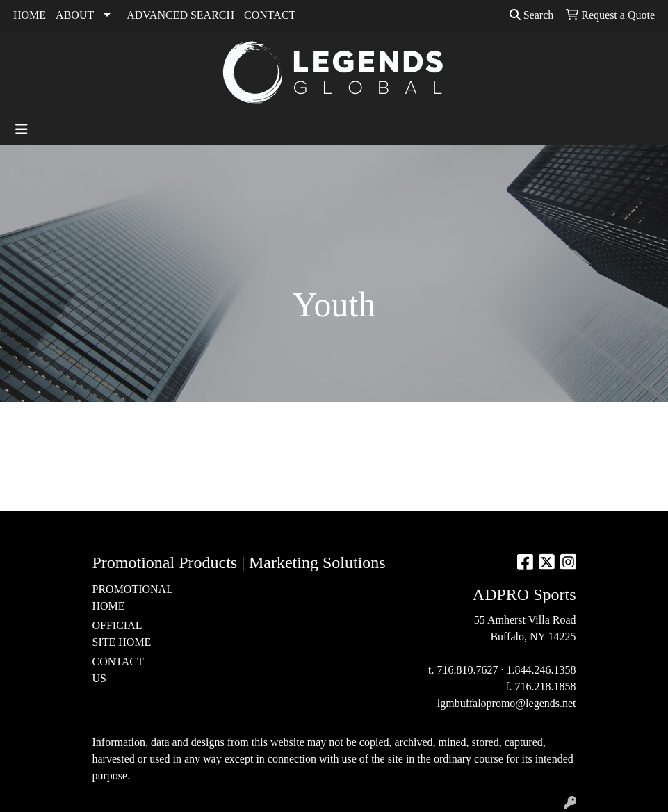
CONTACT (270, 15)
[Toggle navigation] (22, 129)
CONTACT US (118, 670)
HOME (30, 15)
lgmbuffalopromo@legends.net (507, 703)
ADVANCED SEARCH (180, 15)
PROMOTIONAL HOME (126, 598)
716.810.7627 (468, 670)
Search (532, 15)
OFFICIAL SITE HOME (122, 634)
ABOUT (75, 15)
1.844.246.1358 (541, 670)
